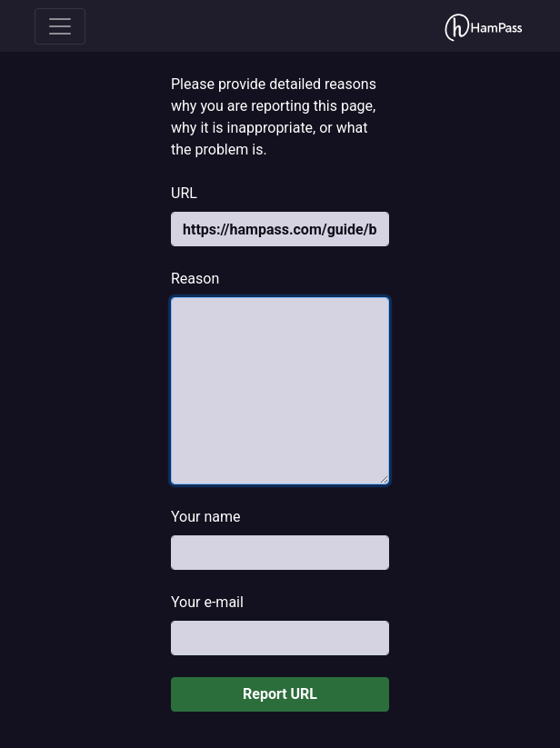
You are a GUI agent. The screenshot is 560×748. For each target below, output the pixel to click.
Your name (206, 517)
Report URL (280, 694)
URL (184, 193)
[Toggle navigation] (60, 26)
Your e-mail (207, 602)
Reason (195, 279)
